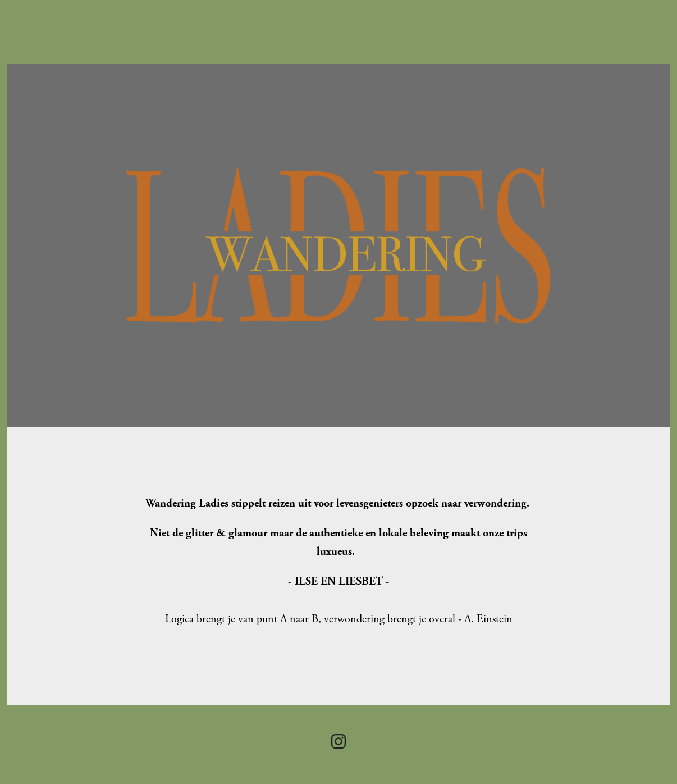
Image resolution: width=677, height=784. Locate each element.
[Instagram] (339, 741)
